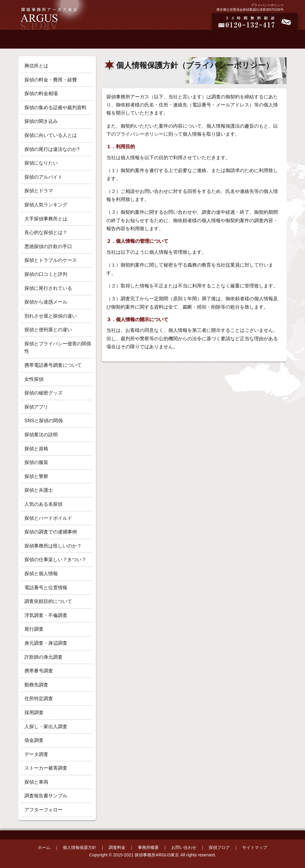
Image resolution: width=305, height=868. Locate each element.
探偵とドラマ (39, 191)
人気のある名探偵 (43, 504)
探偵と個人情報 (41, 574)
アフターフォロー (43, 810)
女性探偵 (34, 379)
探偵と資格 (36, 449)
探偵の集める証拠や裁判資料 (55, 107)
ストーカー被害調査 (46, 768)
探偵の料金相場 (41, 93)
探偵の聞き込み (41, 121)
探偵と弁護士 (39, 490)
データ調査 (36, 754)
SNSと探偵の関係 (44, 421)
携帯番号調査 (39, 671)
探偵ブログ (219, 847)
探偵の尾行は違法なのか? (52, 149)
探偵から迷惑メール (46, 302)
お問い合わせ (184, 847)
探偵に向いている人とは (51, 135)
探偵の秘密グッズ (43, 393)
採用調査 (34, 712)
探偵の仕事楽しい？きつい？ (55, 560)
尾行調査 (34, 629)
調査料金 (117, 847)
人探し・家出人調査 (46, 727)
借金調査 (34, 740)
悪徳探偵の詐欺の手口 (48, 246)
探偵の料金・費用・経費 (51, 80)
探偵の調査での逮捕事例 (51, 532)
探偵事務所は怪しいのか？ (53, 546)
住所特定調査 (39, 698)
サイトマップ (255, 847)
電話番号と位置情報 (46, 588)
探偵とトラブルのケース (51, 260)
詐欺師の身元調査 (43, 657)
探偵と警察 (36, 476)
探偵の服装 (36, 462)
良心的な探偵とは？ (46, 232)
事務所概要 (148, 847)
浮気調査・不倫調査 (46, 615)
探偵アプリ (36, 407)
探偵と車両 (36, 782)
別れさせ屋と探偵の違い (51, 316)
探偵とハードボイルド (48, 518)
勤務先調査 (36, 685)
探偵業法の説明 (41, 435)
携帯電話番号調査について (53, 365)
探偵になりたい (41, 163)
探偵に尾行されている (48, 288)
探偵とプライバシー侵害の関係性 (58, 348)
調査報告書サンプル (46, 796)
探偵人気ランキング (46, 205)
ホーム (44, 847)
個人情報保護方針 (80, 847)
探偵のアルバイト (43, 177)
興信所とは (36, 66)
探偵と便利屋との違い (48, 330)
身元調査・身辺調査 (46, 643)
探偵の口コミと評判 (46, 274)
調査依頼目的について (48, 601)
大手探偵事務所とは (46, 219)
